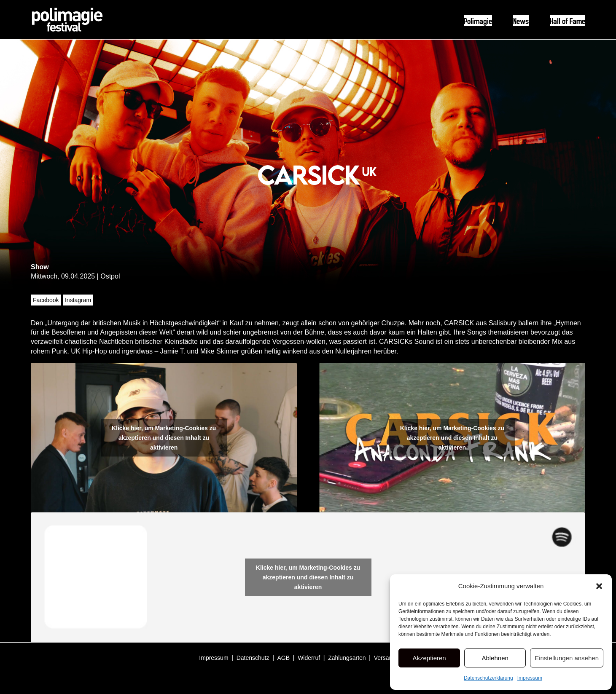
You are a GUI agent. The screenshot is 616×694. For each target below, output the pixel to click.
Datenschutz (253, 658)
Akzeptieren (429, 658)
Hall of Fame (568, 21)
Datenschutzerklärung (488, 678)
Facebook (46, 300)
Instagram (78, 300)
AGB (284, 658)
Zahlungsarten (347, 658)
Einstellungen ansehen (567, 658)
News (521, 21)
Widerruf (309, 658)
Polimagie (478, 21)
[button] (599, 586)
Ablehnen (495, 658)
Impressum (530, 678)
